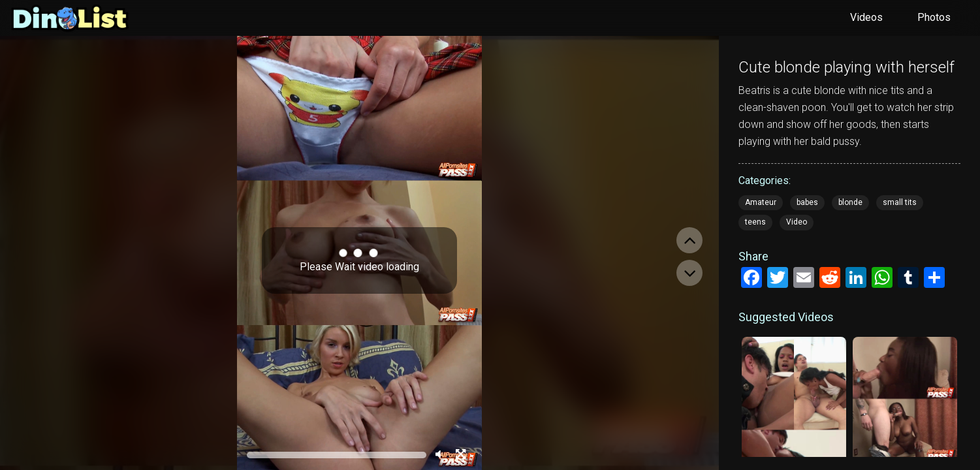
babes (807, 202)
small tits (900, 202)
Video (797, 222)
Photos (934, 17)
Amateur (761, 202)
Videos (866, 17)
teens (755, 222)
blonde (850, 202)
